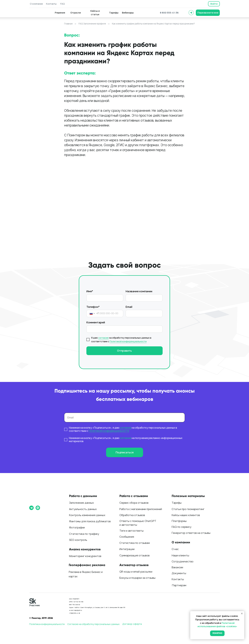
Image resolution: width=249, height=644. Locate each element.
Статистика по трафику (84, 534)
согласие (103, 338)
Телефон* (93, 307)
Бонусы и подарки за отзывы (137, 578)
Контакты (178, 579)
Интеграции (127, 549)
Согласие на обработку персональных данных (93, 624)
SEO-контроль (78, 540)
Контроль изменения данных (87, 515)
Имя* (90, 291)
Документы (179, 573)
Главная (68, 24)
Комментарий (96, 322)
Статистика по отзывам (135, 543)
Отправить (124, 351)
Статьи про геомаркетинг (188, 509)
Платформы (179, 521)
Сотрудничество (183, 561)
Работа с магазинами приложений (141, 509)
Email (129, 307)
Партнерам (179, 585)
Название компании (139, 291)
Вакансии (177, 567)
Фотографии (77, 527)
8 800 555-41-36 (169, 13)
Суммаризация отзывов (135, 555)
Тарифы (177, 503)
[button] (208, 13)
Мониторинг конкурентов (85, 556)
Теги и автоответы (131, 531)
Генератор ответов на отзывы (191, 533)
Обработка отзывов (132, 515)
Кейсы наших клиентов (186, 515)
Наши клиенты (180, 555)
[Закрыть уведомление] (242, 614)
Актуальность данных (83, 509)
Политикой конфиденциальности (128, 341)
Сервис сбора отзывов (134, 503)
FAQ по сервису (182, 527)
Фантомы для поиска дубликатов (90, 521)
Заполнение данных (81, 503)
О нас (175, 549)
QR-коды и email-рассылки (136, 572)
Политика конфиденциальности (47, 624)
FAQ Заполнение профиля (92, 24)
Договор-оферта (132, 624)
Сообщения (127, 537)
